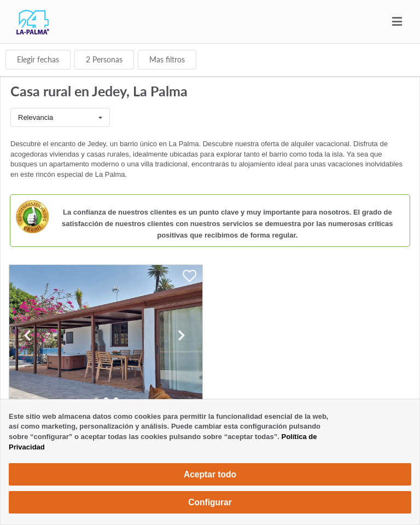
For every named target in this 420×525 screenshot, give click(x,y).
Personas (104, 59)
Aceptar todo (210, 474)
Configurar (210, 502)
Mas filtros (167, 59)
